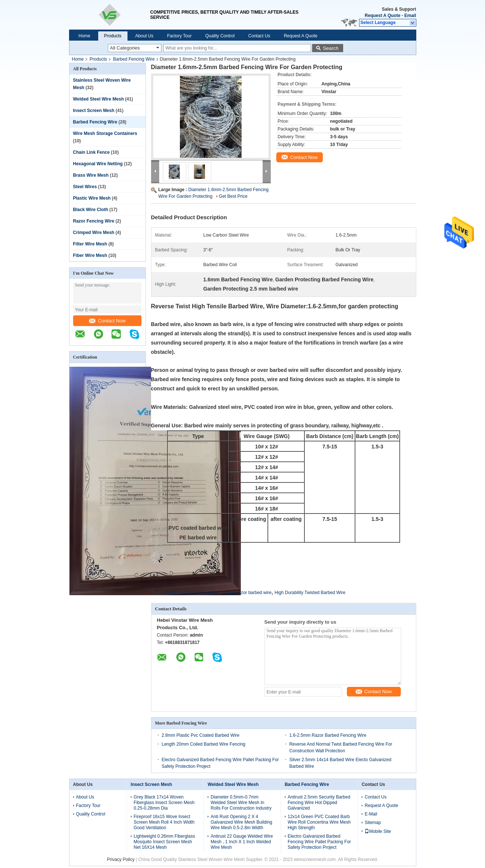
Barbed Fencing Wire (134, 59)
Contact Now (107, 321)
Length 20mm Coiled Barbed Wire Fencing (204, 744)
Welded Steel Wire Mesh (99, 99)
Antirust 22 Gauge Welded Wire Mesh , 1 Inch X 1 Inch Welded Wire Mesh (242, 842)
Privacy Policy (121, 859)
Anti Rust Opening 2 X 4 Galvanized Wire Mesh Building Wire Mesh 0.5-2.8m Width (241, 822)
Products (113, 36)
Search (331, 48)
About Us (144, 36)
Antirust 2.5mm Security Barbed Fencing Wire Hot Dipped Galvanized (319, 803)
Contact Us (259, 36)
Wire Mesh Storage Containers (105, 133)
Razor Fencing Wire (94, 221)
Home (85, 36)
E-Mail (371, 814)
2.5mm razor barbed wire (247, 593)
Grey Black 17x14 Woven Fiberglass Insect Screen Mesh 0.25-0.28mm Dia (164, 803)
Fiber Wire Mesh (90, 255)
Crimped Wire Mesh (94, 233)
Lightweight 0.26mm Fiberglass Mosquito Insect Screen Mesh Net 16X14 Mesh (164, 842)
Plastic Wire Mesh (92, 198)
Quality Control (220, 36)
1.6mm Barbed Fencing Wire (191, 593)
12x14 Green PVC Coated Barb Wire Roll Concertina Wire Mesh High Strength (319, 822)
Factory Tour (179, 36)
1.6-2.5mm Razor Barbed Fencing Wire (328, 735)
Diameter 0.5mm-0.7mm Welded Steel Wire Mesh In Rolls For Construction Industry (241, 803)
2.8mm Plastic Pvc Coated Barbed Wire (201, 735)
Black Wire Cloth (91, 210)
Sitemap (373, 823)
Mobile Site (378, 831)
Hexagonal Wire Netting (98, 164)
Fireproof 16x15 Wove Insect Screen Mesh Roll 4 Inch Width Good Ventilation (164, 822)
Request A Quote (382, 16)
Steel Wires (85, 187)
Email (410, 16)
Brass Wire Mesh (91, 175)
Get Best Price (233, 196)
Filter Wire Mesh (90, 244)
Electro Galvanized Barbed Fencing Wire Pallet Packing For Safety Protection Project (319, 842)
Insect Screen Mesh (94, 111)
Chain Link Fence (91, 152)
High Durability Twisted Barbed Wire (310, 593)
